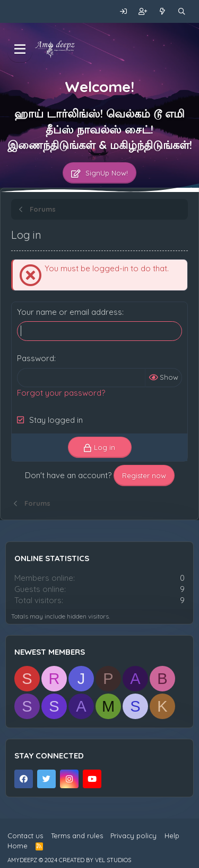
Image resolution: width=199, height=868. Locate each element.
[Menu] (20, 49)
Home (18, 846)
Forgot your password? (61, 393)
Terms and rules (77, 836)
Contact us (25, 836)
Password (36, 358)
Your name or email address (70, 312)
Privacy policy (133, 836)
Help (172, 836)
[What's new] (163, 11)
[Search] (182, 11)
